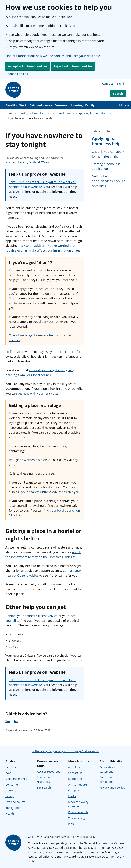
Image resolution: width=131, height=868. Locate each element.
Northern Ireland (16, 162)
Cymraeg (108, 84)
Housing (77, 105)
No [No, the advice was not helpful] (16, 721)
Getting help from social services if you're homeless (109, 181)
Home (9, 113)
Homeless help (42, 113)
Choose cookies (17, 74)
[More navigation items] (124, 105)
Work (23, 105)
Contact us (75, 773)
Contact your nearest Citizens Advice (31, 616)
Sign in (121, 84)
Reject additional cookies (73, 66)
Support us (75, 779)
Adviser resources (48, 772)
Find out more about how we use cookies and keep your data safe (53, 56)
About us (74, 767)
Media (72, 796)
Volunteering (77, 818)
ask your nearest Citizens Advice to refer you (47, 492)
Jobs (71, 824)
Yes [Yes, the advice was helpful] (8, 721)
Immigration (13, 808)
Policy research (78, 812)
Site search (44, 788)
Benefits (11, 105)
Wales (45, 162)
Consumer (62, 105)
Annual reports (78, 785)
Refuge (14, 460)
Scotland (34, 162)
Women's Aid (33, 460)
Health (10, 814)
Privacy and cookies (112, 788)
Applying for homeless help (96, 113)
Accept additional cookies (28, 66)
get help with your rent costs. (38, 393)
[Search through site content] (83, 94)
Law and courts (15, 802)
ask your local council (60, 352)
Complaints (76, 790)
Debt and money (41, 105)
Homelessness (65, 113)
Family (90, 105)
